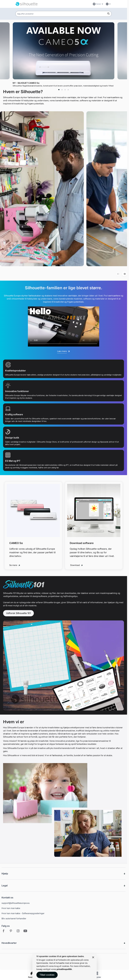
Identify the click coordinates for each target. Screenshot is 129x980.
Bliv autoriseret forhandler (14, 918)
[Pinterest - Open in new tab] (11, 931)
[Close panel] (93, 957)
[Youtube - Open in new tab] (25, 931)
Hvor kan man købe (11, 908)
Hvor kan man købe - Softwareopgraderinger (23, 913)
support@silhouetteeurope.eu (16, 903)
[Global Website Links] (108, 4)
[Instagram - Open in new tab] (18, 931)
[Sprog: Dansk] (98, 4)
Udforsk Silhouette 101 (18, 613)
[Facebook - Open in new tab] (4, 931)
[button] (118, 274)
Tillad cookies (47, 975)
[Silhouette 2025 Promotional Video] (64, 326)
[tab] (59, 90)
